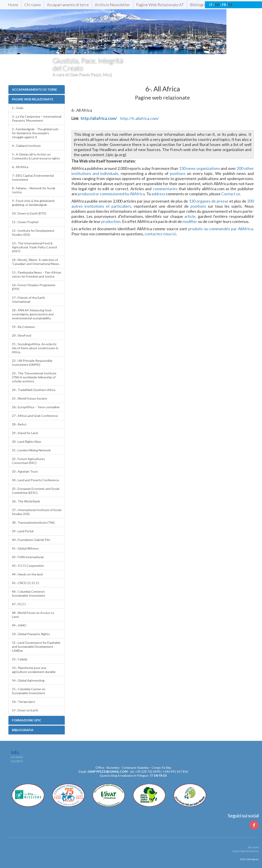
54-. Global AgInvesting (28, 680)
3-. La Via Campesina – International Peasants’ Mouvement (37, 118)
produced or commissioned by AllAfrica (111, 194)
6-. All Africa (20, 167)
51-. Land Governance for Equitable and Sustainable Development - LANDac (36, 647)
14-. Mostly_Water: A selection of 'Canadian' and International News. (36, 262)
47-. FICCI (19, 604)
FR (224, 5)
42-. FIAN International (28, 557)
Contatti (17, 761)
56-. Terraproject (24, 702)
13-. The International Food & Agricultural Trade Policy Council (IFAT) (34, 247)
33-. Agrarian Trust (25, 471)
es (165, 775)
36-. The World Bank (26, 501)
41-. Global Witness (25, 548)
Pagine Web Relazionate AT (160, 5)
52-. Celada (20, 659)
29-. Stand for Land (25, 433)
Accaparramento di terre (68, 5)
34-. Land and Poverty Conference (35, 480)
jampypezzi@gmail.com (107, 771)
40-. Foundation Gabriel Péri (31, 540)
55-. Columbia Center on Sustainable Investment (29, 691)
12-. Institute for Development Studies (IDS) (33, 233)
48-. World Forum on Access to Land (33, 615)
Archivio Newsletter (112, 5)
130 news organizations (200, 168)
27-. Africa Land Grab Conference (35, 416)
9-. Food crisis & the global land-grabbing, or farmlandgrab (34, 203)
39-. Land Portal (23, 531)
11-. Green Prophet (25, 222)
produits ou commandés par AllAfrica (220, 229)
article (190, 216)
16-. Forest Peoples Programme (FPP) (34, 287)
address (158, 194)
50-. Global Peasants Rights (31, 634)
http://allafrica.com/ (99, 118)
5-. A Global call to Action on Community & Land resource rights (36, 156)
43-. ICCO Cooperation (28, 566)
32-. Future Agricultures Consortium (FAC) (28, 461)
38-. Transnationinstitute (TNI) (33, 522)
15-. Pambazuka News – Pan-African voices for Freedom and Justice (37, 274)
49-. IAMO (19, 625)
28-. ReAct (19, 424)
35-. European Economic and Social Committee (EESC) (36, 491)
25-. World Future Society (30, 398)
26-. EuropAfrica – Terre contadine (36, 407)
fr (161, 775)
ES (230, 5)
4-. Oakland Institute (26, 146)
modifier (190, 221)
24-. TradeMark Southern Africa (34, 390)
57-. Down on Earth (25, 710)
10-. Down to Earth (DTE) (29, 213)
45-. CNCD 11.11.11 (26, 583)
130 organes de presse (209, 201)
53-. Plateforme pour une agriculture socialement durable (34, 670)
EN (217, 5)
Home (13, 5)
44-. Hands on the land (27, 574)
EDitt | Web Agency (249, 859)
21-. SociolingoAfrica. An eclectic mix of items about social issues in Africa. (35, 348)
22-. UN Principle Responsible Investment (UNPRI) (32, 363)
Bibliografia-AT (203, 5)
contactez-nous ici (160, 234)
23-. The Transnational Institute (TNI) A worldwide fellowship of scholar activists (34, 377)
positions (178, 173)
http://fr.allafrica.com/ (140, 118)
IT (211, 5)
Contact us (231, 194)
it (152, 775)
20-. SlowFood (22, 335)
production (111, 221)
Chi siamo (33, 5)
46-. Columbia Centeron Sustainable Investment (29, 593)
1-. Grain (18, 108)
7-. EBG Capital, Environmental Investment (33, 177)
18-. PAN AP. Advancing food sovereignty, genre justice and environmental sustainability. (33, 314)
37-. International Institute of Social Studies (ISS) (37, 512)
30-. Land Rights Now (27, 442)
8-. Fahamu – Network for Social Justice (33, 190)
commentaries (165, 189)
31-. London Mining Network (31, 450)
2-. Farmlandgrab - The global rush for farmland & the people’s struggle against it (35, 133)
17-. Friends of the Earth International (29, 300)
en (156, 775)
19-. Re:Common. (24, 327)
